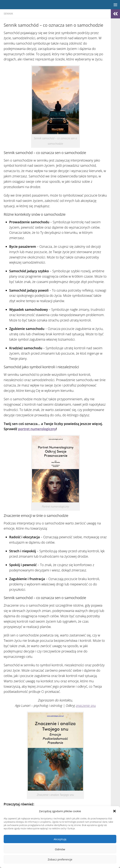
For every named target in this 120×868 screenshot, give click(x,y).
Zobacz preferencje (60, 859)
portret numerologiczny (37, 429)
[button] (114, 811)
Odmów (60, 849)
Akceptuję (60, 839)
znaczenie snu (86, 706)
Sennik (8, 14)
